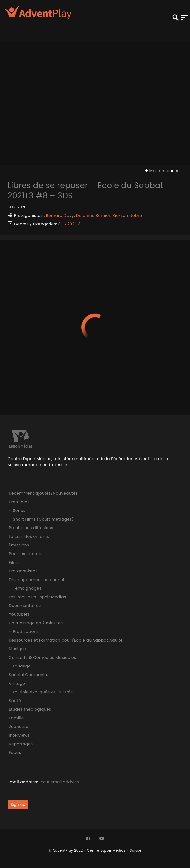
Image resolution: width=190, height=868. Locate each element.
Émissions (19, 545)
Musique (18, 649)
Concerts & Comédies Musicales (43, 657)
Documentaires (25, 606)
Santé (15, 701)
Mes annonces (162, 171)
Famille (16, 718)
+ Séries (17, 511)
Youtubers (19, 614)
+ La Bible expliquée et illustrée (41, 692)
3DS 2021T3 (69, 224)
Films (14, 562)
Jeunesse (19, 727)
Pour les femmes (26, 554)
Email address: (64, 782)
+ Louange (20, 666)
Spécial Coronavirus (30, 675)
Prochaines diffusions (31, 528)
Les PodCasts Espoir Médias (38, 597)
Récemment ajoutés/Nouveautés (43, 493)
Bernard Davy (60, 215)
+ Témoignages (25, 588)
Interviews (19, 735)
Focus (15, 753)
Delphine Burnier (93, 215)
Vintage (17, 683)
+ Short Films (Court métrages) (41, 519)
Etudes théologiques (30, 709)
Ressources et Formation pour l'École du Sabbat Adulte (66, 640)
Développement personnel (36, 580)
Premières (19, 502)
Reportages (21, 744)
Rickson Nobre (127, 215)
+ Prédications (24, 632)
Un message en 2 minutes (36, 623)
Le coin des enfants (29, 536)
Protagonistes (23, 571)
